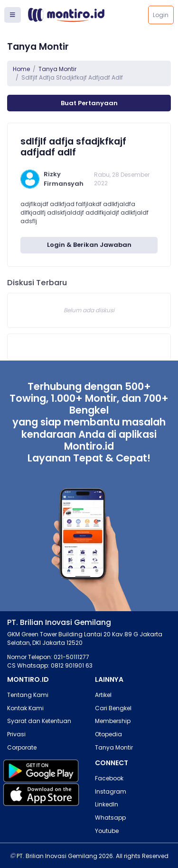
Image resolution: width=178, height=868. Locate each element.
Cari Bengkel (113, 708)
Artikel (103, 695)
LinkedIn (107, 804)
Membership (113, 721)
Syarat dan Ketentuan (39, 721)
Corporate (22, 747)
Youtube (107, 831)
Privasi (16, 734)
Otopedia (108, 734)
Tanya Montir (57, 69)
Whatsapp (110, 818)
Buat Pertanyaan (89, 103)
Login (161, 15)
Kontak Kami (25, 708)
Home (21, 69)
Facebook (109, 778)
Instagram (111, 791)
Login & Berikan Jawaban (89, 245)
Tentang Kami (28, 695)
